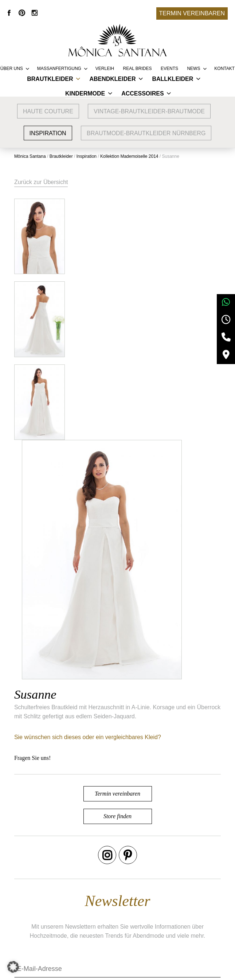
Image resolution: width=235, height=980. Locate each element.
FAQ (107, 928)
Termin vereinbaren (192, 13)
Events (169, 69)
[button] (13, 967)
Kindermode (85, 93)
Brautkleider (50, 79)
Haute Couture (48, 111)
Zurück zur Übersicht (42, 182)
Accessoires (142, 93)
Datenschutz (202, 928)
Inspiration (48, 133)
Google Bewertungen (52, 906)
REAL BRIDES (138, 69)
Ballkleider (173, 79)
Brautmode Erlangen (51, 928)
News (193, 69)
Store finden (117, 570)
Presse (110, 939)
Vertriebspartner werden (132, 917)
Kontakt (224, 69)
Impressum (200, 917)
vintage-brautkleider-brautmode (149, 111)
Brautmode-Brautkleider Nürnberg (146, 133)
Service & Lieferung (127, 906)
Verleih (105, 69)
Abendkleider (112, 79)
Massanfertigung (59, 69)
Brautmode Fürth (46, 939)
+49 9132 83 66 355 (181, 969)
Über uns (12, 69)
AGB (192, 906)
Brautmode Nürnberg (52, 917)
